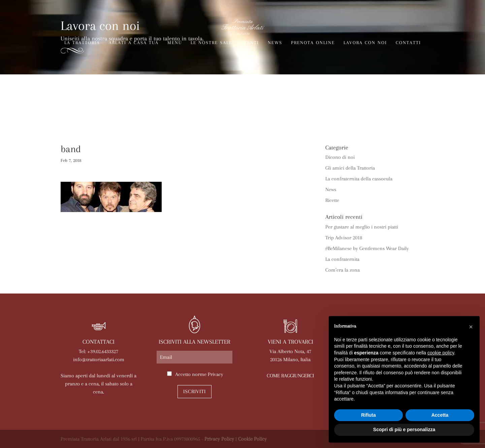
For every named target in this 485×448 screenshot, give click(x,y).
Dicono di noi (340, 157)
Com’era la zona (343, 270)
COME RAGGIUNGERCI (290, 376)
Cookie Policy (252, 439)
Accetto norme (199, 374)
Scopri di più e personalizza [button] (404, 429)
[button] (471, 327)
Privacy (216, 374)
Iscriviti (195, 391)
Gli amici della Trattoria (350, 168)
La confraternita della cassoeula (359, 179)
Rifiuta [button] (368, 415)
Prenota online (313, 43)
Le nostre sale (211, 43)
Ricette (332, 200)
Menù (175, 43)
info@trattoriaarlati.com (99, 359)
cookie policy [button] (441, 353)
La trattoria (82, 43)
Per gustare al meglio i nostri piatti (362, 227)
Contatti (408, 43)
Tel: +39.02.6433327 (99, 351)
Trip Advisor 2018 (344, 238)
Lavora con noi (365, 43)
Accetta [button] (440, 415)
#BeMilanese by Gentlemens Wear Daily (367, 248)
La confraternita (342, 259)
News (275, 43)
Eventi (250, 43)
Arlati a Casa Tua (134, 43)
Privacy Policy (219, 439)
